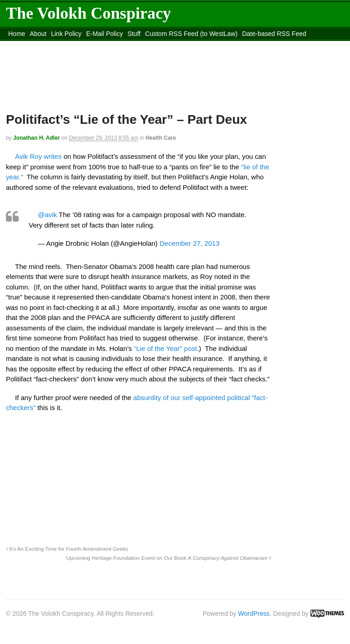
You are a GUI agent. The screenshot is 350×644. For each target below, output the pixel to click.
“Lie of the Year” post (165, 348)
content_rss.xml (77, 45)
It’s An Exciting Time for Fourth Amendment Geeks (67, 549)
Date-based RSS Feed (274, 34)
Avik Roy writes (38, 156)
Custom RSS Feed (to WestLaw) (191, 34)
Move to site (234, 45)
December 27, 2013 (190, 243)
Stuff (134, 34)
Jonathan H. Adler (36, 138)
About (38, 34)
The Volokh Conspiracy (88, 13)
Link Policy (66, 34)
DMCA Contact (29, 45)
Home (17, 34)
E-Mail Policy (105, 34)
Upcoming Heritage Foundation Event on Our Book (168, 558)
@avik (47, 215)
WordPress (254, 614)
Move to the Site (152, 45)
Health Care (161, 138)
